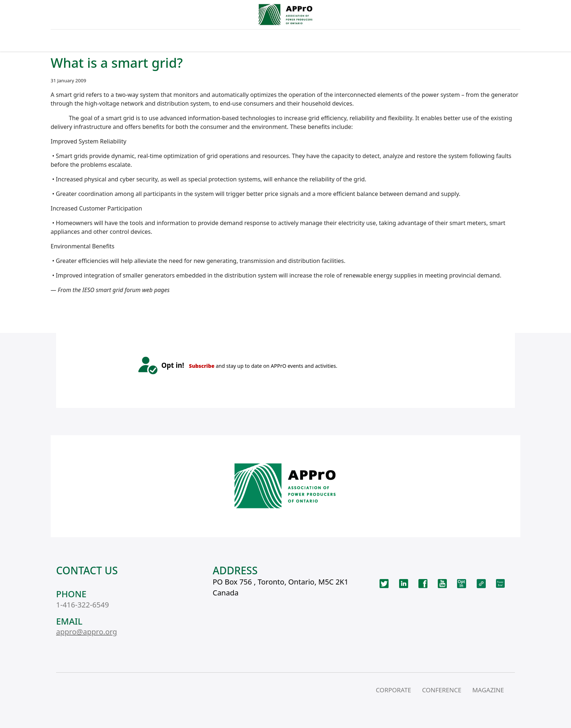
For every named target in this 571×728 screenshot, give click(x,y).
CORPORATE (393, 690)
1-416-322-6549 (82, 605)
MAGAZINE (488, 690)
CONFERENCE (442, 690)
